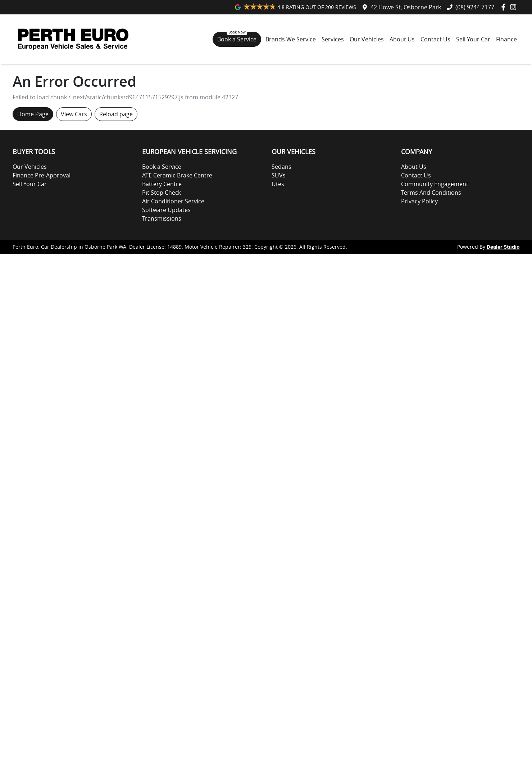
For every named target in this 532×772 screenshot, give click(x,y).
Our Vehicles (367, 39)
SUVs (279, 175)
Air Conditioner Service (173, 201)
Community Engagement (435, 184)
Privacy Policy (419, 201)
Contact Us (435, 39)
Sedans (281, 167)
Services (333, 39)
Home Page (33, 114)
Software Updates (166, 210)
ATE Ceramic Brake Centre (177, 175)
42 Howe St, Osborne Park (406, 7)
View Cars (74, 114)
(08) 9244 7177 (475, 7)
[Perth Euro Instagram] (515, 7)
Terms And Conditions (431, 193)
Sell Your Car (473, 39)
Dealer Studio (503, 247)
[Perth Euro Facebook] (505, 7)
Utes (278, 184)
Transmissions (162, 218)
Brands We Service (291, 39)
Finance (506, 39)
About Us (402, 39)
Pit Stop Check (162, 193)
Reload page (116, 114)
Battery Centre (162, 184)
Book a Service (237, 39)
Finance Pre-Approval (42, 175)
